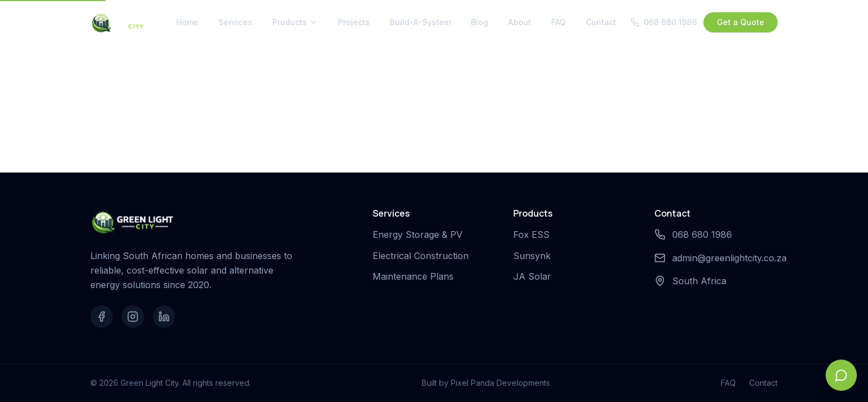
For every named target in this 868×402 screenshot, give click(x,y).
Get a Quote (741, 22)
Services (235, 22)
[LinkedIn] (164, 317)
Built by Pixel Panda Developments (486, 383)
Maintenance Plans (415, 276)
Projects (354, 22)
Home (187, 22)
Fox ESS (534, 234)
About (520, 22)
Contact (601, 22)
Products (295, 22)
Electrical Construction (423, 256)
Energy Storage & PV (420, 234)
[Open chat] (841, 375)
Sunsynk (534, 256)
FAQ (558, 22)
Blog (479, 22)
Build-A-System (420, 22)
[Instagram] (133, 317)
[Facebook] (102, 317)
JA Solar (534, 276)
